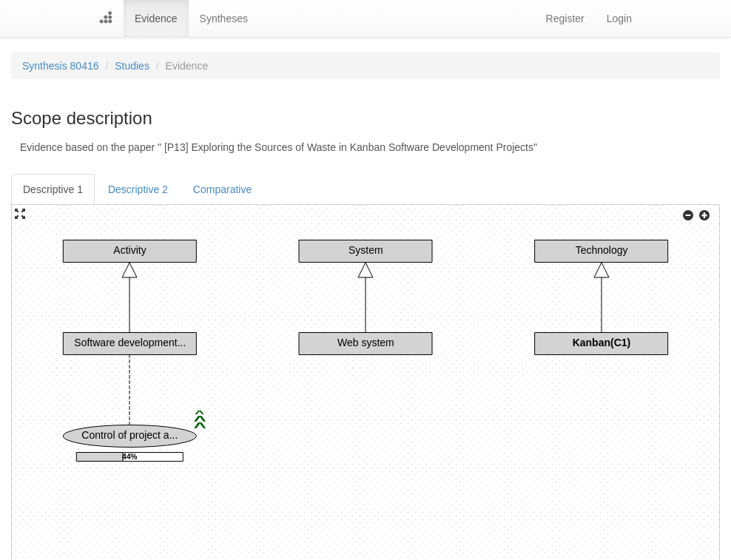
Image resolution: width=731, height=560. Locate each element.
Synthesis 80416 (61, 66)
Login (619, 18)
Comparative (222, 189)
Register (565, 18)
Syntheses (224, 18)
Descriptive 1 (53, 189)
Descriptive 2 (138, 189)
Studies (132, 66)
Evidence (156, 18)
